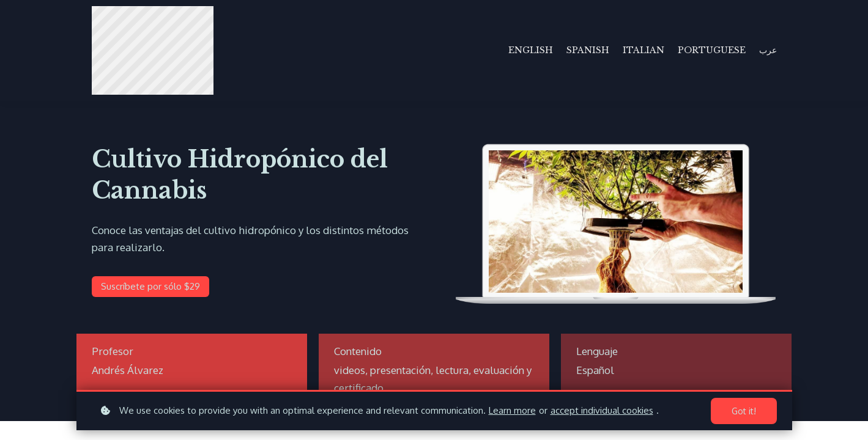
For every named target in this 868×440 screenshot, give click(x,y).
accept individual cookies (602, 410)
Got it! (744, 411)
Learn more (512, 410)
